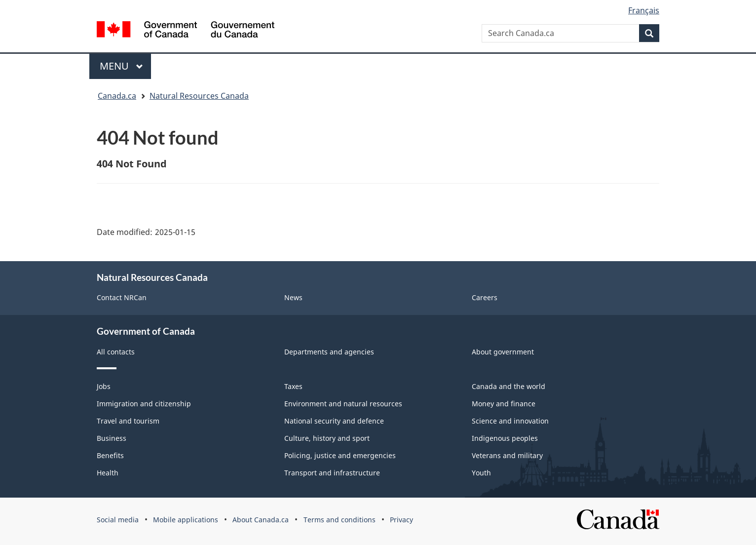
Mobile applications (186, 520)
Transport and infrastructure (332, 473)
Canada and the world (509, 386)
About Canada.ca (261, 520)
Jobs (104, 386)
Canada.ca (117, 96)
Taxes (293, 386)
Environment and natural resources (343, 404)
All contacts (116, 352)
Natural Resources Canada (199, 96)
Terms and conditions (340, 520)
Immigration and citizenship (144, 404)
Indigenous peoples (505, 438)
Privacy (401, 520)
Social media (118, 520)
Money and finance (504, 404)
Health (108, 473)
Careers (485, 297)
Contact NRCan (122, 297)
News (293, 297)
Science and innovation (510, 421)
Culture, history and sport (327, 438)
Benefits (110, 455)
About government (503, 352)
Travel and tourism (128, 421)
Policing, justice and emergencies (340, 455)
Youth (481, 473)
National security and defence (334, 421)
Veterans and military (507, 455)
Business (112, 438)
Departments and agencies (329, 352)
